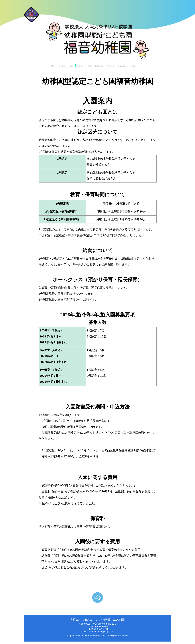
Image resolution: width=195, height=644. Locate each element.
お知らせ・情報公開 (135, 67)
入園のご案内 (69, 67)
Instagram (164, 67)
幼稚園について (116, 67)
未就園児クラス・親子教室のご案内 (92, 67)
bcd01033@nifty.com (102, 634)
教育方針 (30, 67)
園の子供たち (43, 67)
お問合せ (150, 67)
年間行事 (56, 67)
